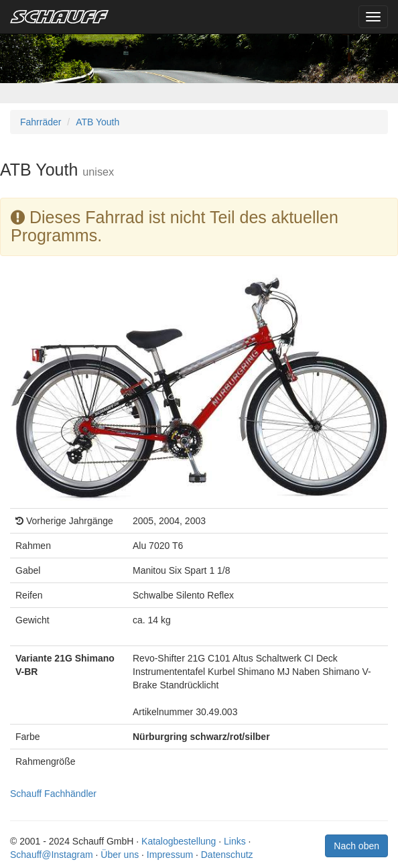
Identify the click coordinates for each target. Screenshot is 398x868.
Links (235, 841)
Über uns (120, 855)
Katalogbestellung (179, 841)
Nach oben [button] (356, 846)
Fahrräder (41, 122)
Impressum (170, 855)
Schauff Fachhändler (53, 794)
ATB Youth (97, 122)
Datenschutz (227, 855)
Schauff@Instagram (52, 855)
